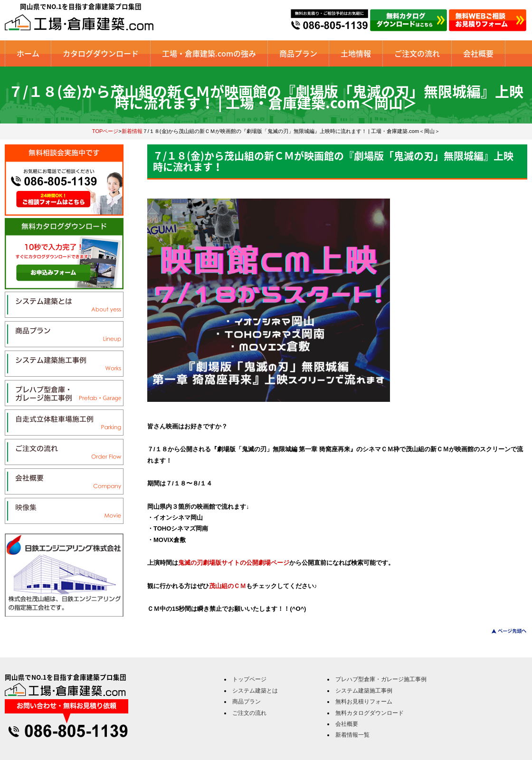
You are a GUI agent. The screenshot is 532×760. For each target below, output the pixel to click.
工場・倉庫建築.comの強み (209, 53)
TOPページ (105, 131)
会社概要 (478, 53)
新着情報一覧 (352, 735)
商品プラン (298, 53)
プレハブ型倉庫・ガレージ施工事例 (381, 679)
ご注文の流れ (417, 53)
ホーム (28, 53)
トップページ (249, 679)
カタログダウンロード (101, 53)
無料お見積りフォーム (364, 702)
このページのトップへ (503, 631)
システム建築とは (255, 691)
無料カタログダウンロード (370, 713)
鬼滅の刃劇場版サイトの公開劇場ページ (234, 563)
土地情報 (356, 53)
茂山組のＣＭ (228, 586)
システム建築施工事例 (364, 691)
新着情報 (132, 131)
